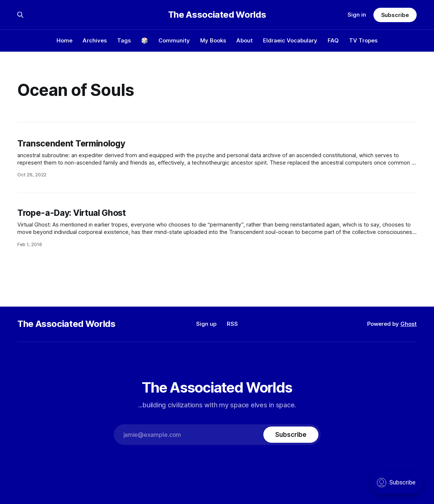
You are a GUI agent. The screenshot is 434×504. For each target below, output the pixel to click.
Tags (124, 40)
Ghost (409, 324)
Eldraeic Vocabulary (290, 40)
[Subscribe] (291, 435)
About (245, 40)
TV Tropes (363, 40)
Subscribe (395, 15)
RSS (232, 324)
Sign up (206, 324)
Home (64, 40)
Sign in (357, 15)
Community (174, 40)
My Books (213, 40)
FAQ (333, 40)
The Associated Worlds (217, 15)
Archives (95, 40)
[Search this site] (20, 15)
